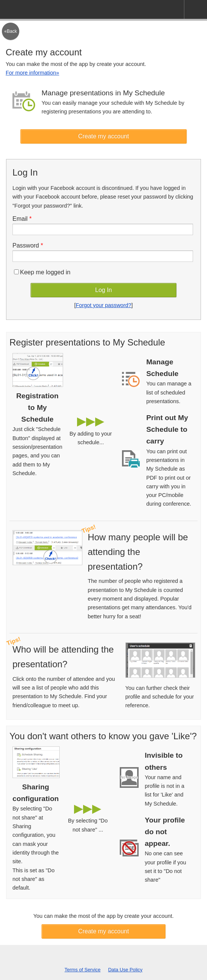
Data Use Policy (125, 970)
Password (28, 245)
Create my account (103, 136)
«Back (10, 31)
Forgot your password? (103, 305)
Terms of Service (83, 970)
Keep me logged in (42, 272)
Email (22, 219)
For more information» (32, 73)
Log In (103, 290)
